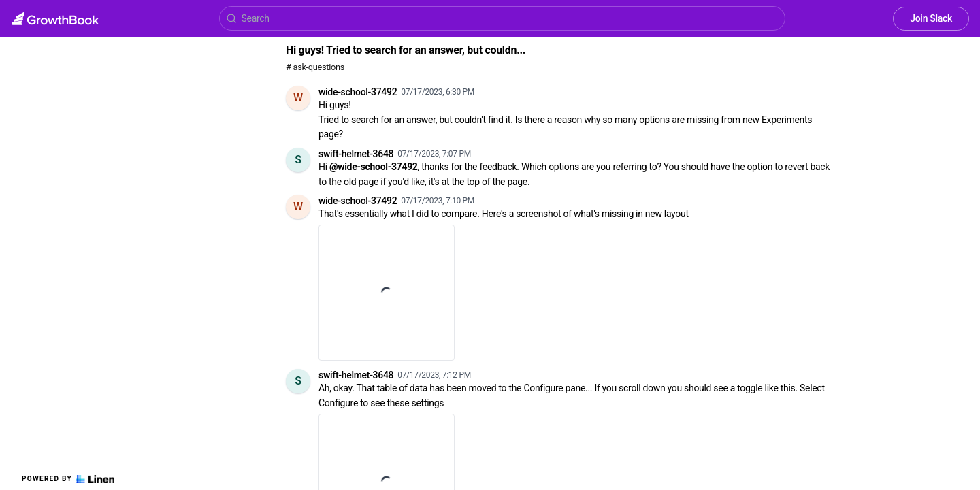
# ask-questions (315, 67)
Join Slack (931, 18)
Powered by (68, 479)
